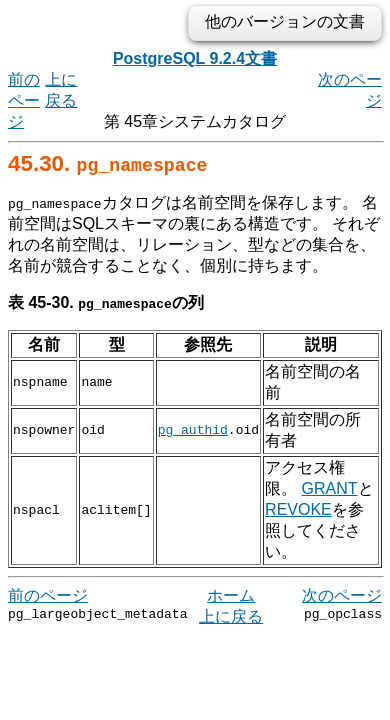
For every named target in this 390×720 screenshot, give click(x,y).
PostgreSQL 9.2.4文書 (195, 58)
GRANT (293, 467)
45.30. (107, 163)
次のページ (342, 574)
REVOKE (298, 488)
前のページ (24, 100)
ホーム (231, 574)
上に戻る (231, 595)
